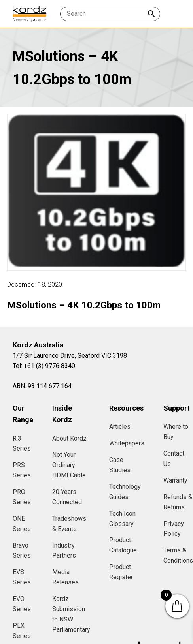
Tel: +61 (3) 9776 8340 (44, 366)
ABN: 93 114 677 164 (42, 386)
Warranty (175, 480)
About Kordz (69, 438)
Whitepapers (127, 443)
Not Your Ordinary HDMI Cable (69, 465)
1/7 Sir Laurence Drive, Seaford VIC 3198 (70, 356)
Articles (120, 427)
